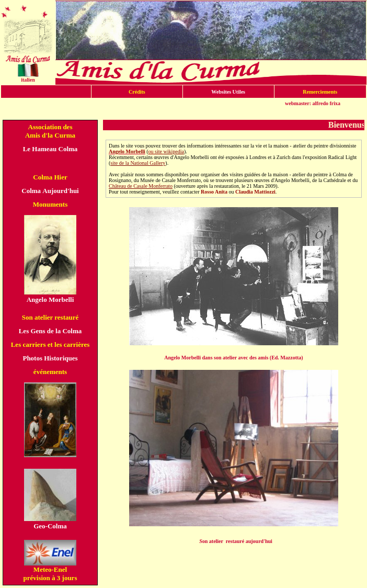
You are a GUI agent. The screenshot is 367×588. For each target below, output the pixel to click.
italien (28, 80)
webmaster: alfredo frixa (313, 103)
